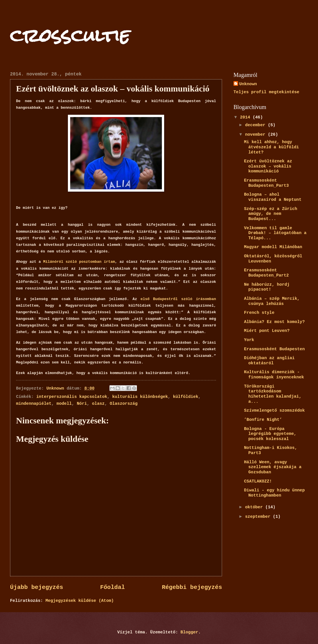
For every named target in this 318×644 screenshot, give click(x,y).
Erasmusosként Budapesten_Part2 (266, 273)
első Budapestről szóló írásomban (178, 299)
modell (64, 404)
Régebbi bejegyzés (192, 587)
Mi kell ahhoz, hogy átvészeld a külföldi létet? (272, 147)
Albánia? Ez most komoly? (274, 322)
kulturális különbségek (140, 397)
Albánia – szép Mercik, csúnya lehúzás (272, 301)
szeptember (259, 517)
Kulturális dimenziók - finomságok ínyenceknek (274, 375)
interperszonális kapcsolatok (72, 397)
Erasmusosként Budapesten (274, 349)
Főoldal (112, 587)
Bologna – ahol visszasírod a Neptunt (273, 197)
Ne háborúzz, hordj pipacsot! (267, 287)
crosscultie (70, 35)
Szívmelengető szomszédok (274, 410)
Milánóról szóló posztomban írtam (79, 262)
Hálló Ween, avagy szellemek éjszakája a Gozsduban (273, 467)
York (249, 340)
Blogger (189, 632)
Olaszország (124, 404)
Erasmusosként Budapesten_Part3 (266, 183)
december (256, 125)
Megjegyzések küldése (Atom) (80, 601)
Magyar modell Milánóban (273, 247)
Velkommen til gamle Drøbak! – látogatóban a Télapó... (275, 233)
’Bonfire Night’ (263, 420)
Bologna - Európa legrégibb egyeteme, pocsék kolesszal (270, 434)
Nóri (82, 404)
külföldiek (186, 397)
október (255, 507)
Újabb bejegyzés (37, 587)
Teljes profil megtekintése (266, 92)
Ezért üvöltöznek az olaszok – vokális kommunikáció (268, 166)
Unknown (248, 84)
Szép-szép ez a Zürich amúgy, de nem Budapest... (271, 214)
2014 (246, 117)
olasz (98, 404)
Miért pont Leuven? (267, 331)
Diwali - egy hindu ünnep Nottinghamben (274, 493)
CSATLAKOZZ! (258, 481)
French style (259, 313)
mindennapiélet (34, 404)
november (256, 135)
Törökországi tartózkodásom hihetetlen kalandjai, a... (273, 394)
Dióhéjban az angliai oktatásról (269, 361)
